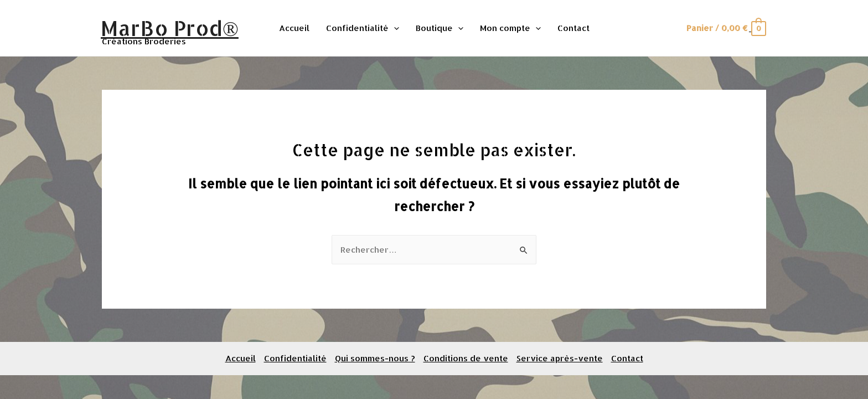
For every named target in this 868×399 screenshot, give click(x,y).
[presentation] (394, 28)
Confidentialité (363, 28)
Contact (573, 28)
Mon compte (510, 28)
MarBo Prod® (170, 28)
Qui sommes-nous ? (375, 358)
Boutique (440, 28)
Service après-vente (560, 358)
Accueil (294, 28)
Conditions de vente (466, 358)
